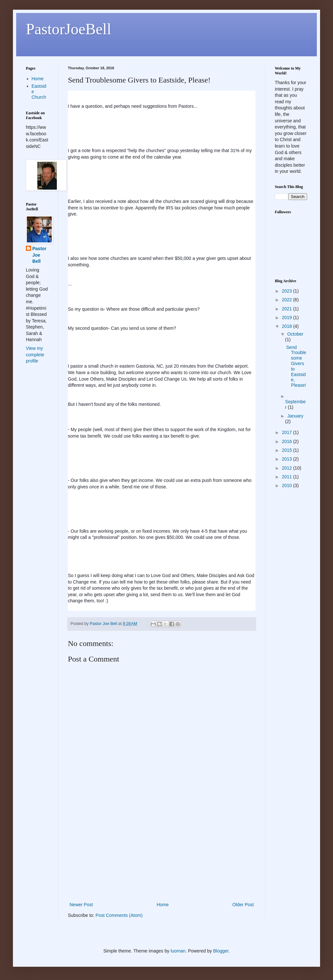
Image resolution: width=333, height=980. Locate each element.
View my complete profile (35, 355)
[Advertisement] (162, 852)
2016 (288, 441)
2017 (288, 432)
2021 (288, 309)
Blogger (221, 951)
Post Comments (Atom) (119, 915)
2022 (288, 300)
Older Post (243, 905)
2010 (288, 485)
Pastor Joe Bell (39, 255)
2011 (288, 477)
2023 (288, 291)
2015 (288, 450)
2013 (288, 459)
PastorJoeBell (69, 29)
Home (162, 905)
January (295, 416)
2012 (288, 468)
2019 (288, 317)
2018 (288, 326)
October (295, 334)
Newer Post (81, 905)
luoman (178, 951)
